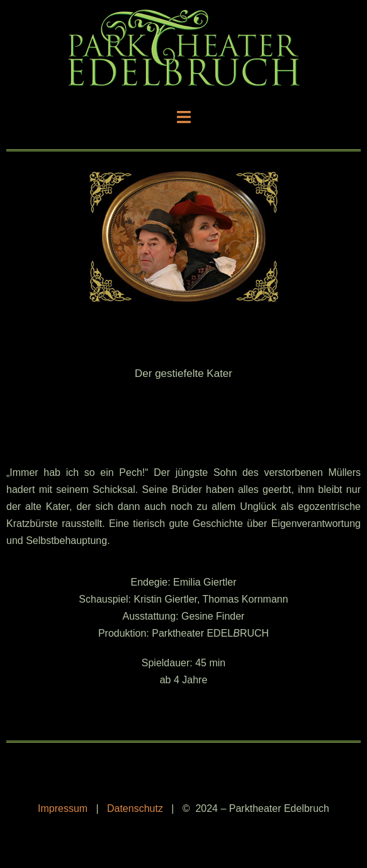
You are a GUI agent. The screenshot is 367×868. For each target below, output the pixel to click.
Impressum (63, 808)
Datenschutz (135, 808)
